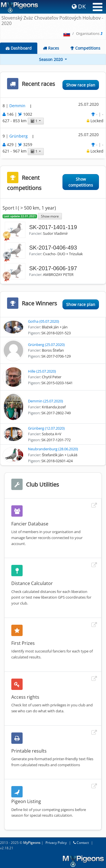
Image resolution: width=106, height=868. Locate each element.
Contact (81, 843)
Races (51, 48)
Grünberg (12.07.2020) (46, 428)
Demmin (18, 106)
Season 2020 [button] (51, 59)
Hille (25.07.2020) (42, 371)
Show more (50, 216)
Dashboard (19, 48)
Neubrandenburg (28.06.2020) (53, 449)
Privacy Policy (56, 843)
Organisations (88, 33)
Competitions (85, 48)
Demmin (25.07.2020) (46, 401)
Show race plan (81, 85)
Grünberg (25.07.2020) (46, 345)
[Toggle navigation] (98, 7)
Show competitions (81, 182)
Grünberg (19, 136)
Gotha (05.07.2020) (44, 321)
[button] (31, 106)
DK (79, 6)
